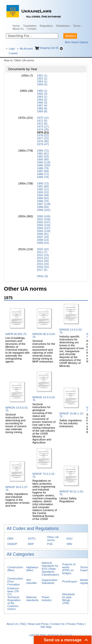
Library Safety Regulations (68, 500)
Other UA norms (53, 539)
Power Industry (47, 599)
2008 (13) (43, 240)
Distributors (63, 26)
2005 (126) (44, 231)
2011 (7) (42, 252)
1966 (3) (42, 103)
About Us (18, 29)
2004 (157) (44, 228)
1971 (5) (42, 121)
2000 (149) (44, 216)
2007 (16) (43, 237)
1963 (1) (42, 97)
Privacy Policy (75, 624)
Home (16, 26)
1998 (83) (43, 207)
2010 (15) (43, 249)
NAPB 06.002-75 (16, 334)
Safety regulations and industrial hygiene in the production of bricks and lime (18, 500)
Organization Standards (50, 581)
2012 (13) (43, 255)
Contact (32, 29)
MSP (31, 544)
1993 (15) (43, 192)
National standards (32, 599)
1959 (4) (42, 84)
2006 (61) (43, 234)
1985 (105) (44, 165)
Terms (77, 26)
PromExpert (69, 581)
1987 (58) (43, 171)
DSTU (32, 539)
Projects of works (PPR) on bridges (69, 569)
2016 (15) (43, 267)
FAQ (23, 624)
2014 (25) (43, 261)
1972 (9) (42, 124)
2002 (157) (44, 222)
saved (13, 53)
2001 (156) (44, 219)
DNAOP (12, 544)
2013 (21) (43, 258)
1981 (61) (43, 154)
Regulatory (46, 26)
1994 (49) (43, 195)
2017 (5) (42, 270)
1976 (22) (43, 135)
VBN (69, 544)
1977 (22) (43, 138)
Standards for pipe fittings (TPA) (68, 599)
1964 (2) (42, 100)
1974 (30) (43, 129)
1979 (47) (43, 144)
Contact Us (57, 624)
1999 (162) (44, 210)
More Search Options (77, 42)
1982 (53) (43, 156)
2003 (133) (44, 225)
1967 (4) (42, 105)
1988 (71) (43, 174)
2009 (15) (43, 243)
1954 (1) (42, 81)
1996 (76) (43, 201)
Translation (30, 26)
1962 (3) (42, 94)
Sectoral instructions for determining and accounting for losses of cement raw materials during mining (16, 423)
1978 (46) (43, 141)
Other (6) (42, 276)
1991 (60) (43, 186)
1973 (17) (43, 127)
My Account (26, 49)
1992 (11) (43, 189)
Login (12, 49)
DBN (10, 539)
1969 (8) (42, 111)
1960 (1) (42, 91)
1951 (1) (42, 76)
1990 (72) (43, 183)
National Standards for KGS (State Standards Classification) (50, 569)
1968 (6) (42, 108)
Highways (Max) (32, 569)
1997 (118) (44, 204)
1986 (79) (43, 168)
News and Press (38, 624)
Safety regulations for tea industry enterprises (71, 423)
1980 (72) (43, 151)
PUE (50, 544)
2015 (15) (43, 264)
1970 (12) (43, 118)
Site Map (46, 627)
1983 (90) (43, 159)
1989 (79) (43, 177)
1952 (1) (42, 78)
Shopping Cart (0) (49, 48)
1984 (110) (44, 162)
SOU (69, 539)
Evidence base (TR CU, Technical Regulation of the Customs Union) (14, 599)
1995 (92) (43, 198)
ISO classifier (32, 581)
